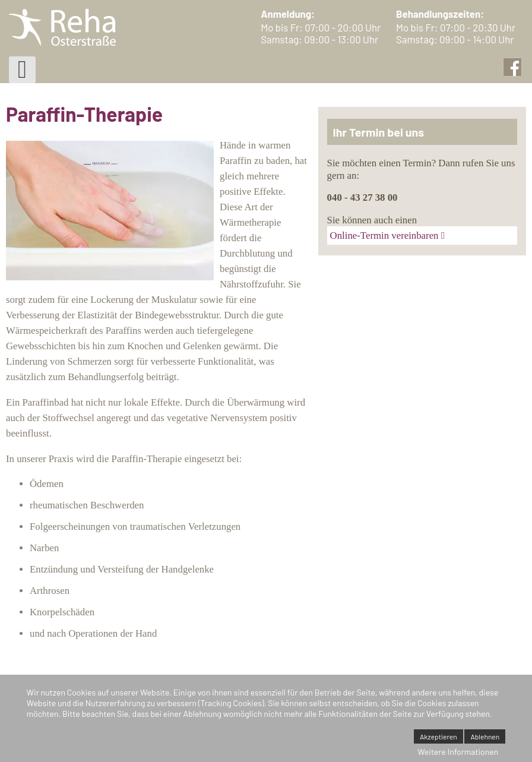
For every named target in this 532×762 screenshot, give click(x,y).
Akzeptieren (438, 736)
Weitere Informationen (458, 752)
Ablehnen (485, 736)
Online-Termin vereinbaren (384, 235)
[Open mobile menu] (22, 70)
